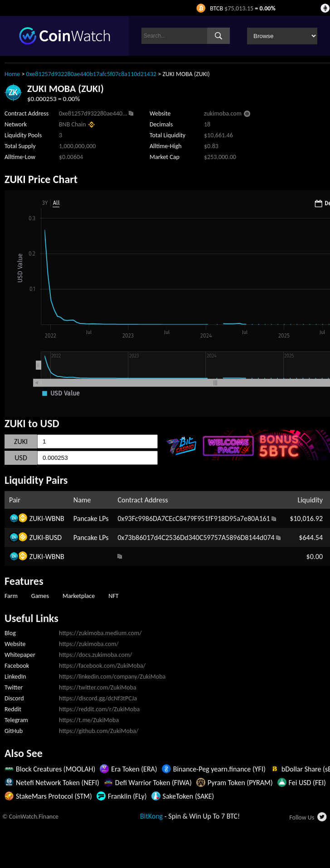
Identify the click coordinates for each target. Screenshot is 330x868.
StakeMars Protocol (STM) (54, 796)
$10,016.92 (306, 518)
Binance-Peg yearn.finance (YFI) (219, 769)
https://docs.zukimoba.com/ (96, 655)
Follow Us (302, 817)
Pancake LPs (91, 518)
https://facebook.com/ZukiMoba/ (102, 666)
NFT (113, 596)
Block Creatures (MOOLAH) (56, 769)
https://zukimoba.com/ (89, 644)
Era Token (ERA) (134, 769)
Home (12, 74)
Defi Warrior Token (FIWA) (153, 783)
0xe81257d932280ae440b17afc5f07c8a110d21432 (92, 74)
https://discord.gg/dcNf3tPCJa (98, 698)
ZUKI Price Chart (41, 179)
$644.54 (311, 538)
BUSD (53, 538)
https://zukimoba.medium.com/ (100, 633)
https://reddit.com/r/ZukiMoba (99, 709)
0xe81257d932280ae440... (93, 113)
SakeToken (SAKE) (189, 796)
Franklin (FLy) (127, 796)
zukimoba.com (223, 113)
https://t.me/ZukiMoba (89, 720)
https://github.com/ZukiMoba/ (99, 731)
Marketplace (79, 596)
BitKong (151, 816)
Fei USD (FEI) (307, 783)
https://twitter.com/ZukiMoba (98, 687)
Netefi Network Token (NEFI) (58, 783)
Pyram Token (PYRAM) (240, 783)
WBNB (55, 518)
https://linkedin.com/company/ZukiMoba (112, 677)
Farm (11, 596)
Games (40, 596)
